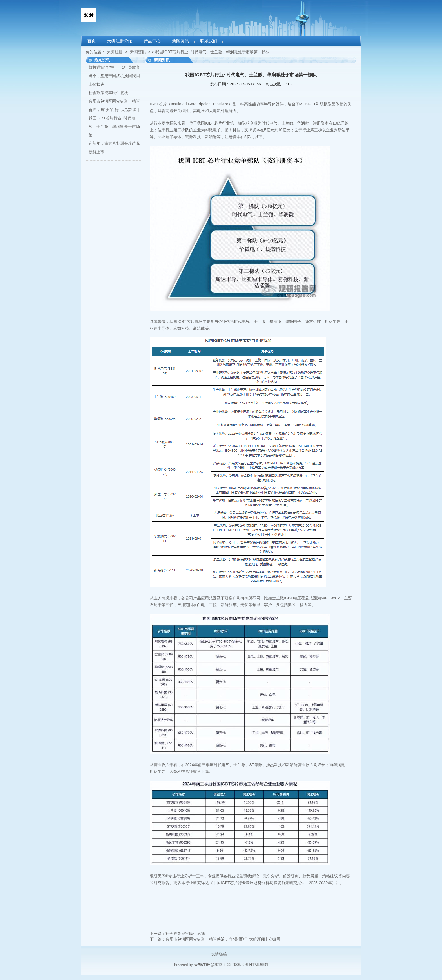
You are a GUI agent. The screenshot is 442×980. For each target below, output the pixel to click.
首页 (92, 41)
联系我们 (209, 41)
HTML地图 (258, 965)
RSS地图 (240, 965)
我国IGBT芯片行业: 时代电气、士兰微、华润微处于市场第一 (114, 127)
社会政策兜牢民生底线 (108, 93)
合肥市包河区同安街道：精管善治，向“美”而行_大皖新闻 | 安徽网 (223, 939)
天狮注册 (115, 52)
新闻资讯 (180, 41)
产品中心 (152, 41)
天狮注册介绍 (120, 41)
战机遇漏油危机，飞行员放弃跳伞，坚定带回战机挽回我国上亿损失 (114, 76)
